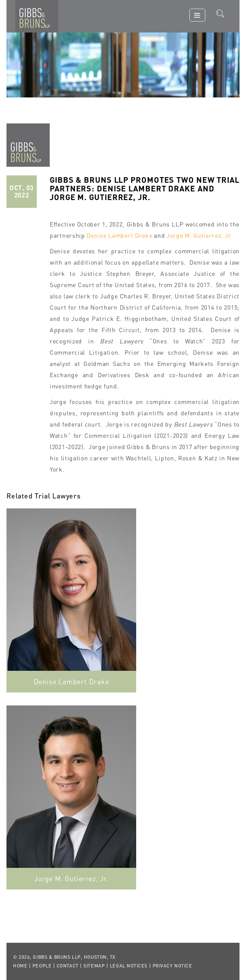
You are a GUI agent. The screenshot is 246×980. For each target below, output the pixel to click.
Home (20, 966)
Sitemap (94, 966)
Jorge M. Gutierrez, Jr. (199, 235)
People (42, 966)
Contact (68, 966)
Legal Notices (129, 966)
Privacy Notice (173, 966)
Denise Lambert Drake (119, 235)
